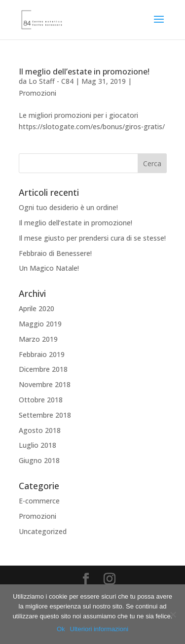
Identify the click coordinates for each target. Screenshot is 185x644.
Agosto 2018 (40, 430)
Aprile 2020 (37, 308)
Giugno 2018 (39, 460)
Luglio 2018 (37, 445)
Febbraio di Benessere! (55, 253)
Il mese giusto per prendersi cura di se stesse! (92, 238)
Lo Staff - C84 (51, 81)
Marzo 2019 (38, 339)
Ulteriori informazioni (99, 629)
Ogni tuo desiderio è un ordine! (68, 207)
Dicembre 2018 (43, 369)
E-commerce (39, 501)
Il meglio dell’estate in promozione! (84, 72)
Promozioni (37, 93)
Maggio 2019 (40, 324)
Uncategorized (43, 531)
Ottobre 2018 (41, 400)
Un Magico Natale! (49, 268)
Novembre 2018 (45, 384)
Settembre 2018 (45, 415)
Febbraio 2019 (42, 354)
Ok (61, 629)
